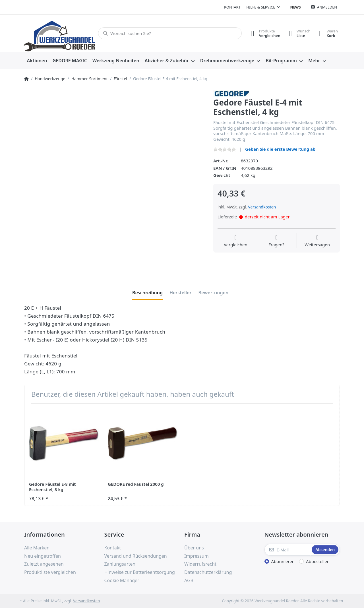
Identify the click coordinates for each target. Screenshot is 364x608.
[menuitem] (37, 61)
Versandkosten (262, 207)
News (296, 7)
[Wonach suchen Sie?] (170, 33)
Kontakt (232, 7)
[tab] (147, 293)
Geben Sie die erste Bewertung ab (280, 149)
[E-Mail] (288, 550)
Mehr (314, 61)
